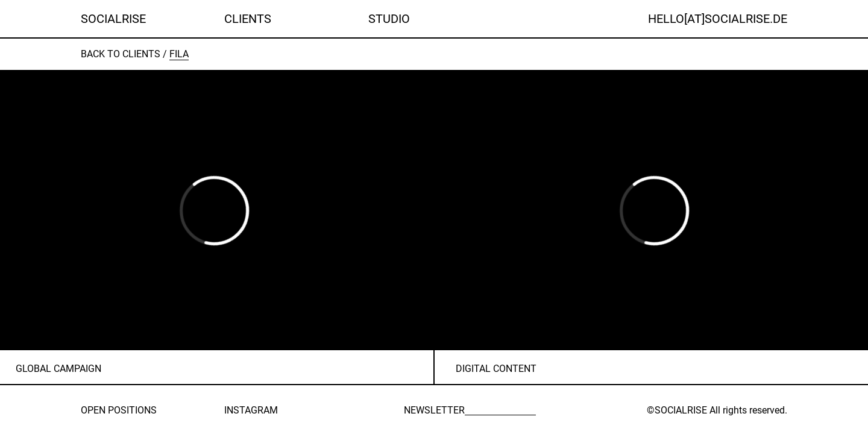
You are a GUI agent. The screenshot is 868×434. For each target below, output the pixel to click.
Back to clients (121, 54)
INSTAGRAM (251, 410)
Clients (248, 19)
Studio (389, 19)
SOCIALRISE (113, 19)
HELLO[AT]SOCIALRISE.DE (718, 19)
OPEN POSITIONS (119, 410)
